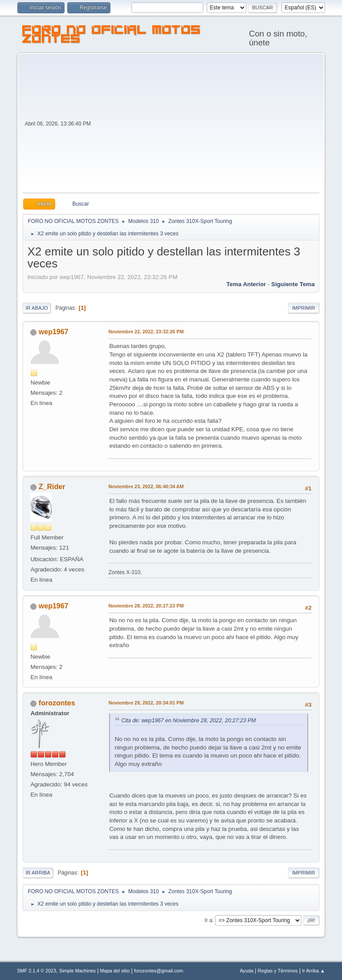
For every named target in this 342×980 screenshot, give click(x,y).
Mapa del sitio (115, 971)
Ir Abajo (37, 308)
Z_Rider (52, 487)
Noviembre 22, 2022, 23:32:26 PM (146, 332)
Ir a (208, 920)
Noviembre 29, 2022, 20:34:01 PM (146, 703)
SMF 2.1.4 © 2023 (37, 971)
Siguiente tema (293, 284)
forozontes (57, 703)
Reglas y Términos (278, 971)
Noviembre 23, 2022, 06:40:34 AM (146, 486)
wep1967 (54, 332)
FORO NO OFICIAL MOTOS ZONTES (112, 36)
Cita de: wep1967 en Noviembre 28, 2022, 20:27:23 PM (188, 721)
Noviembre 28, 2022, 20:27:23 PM (146, 606)
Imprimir (304, 308)
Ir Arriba (38, 873)
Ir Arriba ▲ (313, 971)
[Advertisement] (206, 126)
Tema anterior (246, 284)
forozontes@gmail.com (159, 971)
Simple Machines (77, 971)
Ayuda (247, 971)
